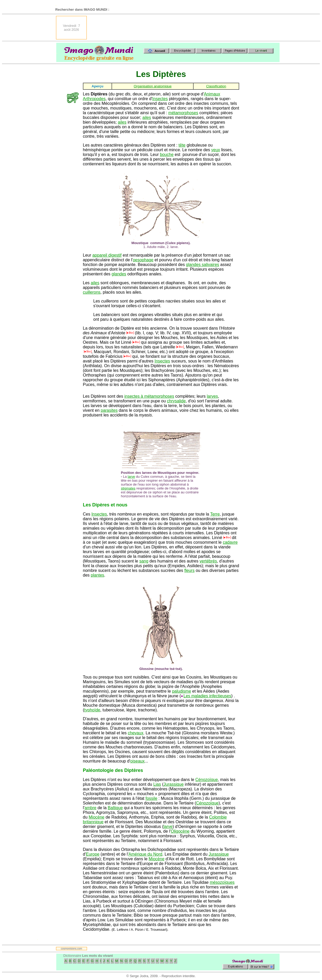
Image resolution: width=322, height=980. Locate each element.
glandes (119, 274)
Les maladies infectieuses (207, 696)
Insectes (160, 99)
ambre (91, 808)
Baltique (115, 808)
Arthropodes (94, 99)
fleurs (190, 570)
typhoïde (92, 710)
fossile (151, 798)
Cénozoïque (207, 780)
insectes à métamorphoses (149, 396)
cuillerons (92, 292)
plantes (97, 575)
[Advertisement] (185, 28)
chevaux (136, 733)
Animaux (212, 94)
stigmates (128, 488)
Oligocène (180, 831)
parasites (109, 410)
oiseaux (137, 761)
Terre (215, 514)
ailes (147, 117)
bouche (167, 155)
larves (212, 396)
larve (131, 477)
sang (144, 561)
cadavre (230, 542)
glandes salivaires (203, 265)
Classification (216, 86)
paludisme (181, 691)
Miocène (96, 817)
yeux (216, 150)
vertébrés (208, 561)
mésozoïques (222, 882)
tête (182, 145)
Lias (157, 784)
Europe (93, 854)
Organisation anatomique (153, 86)
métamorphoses (183, 113)
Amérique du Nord (145, 854)
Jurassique (174, 784)
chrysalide (176, 401)
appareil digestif (107, 255)
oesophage (143, 260)
